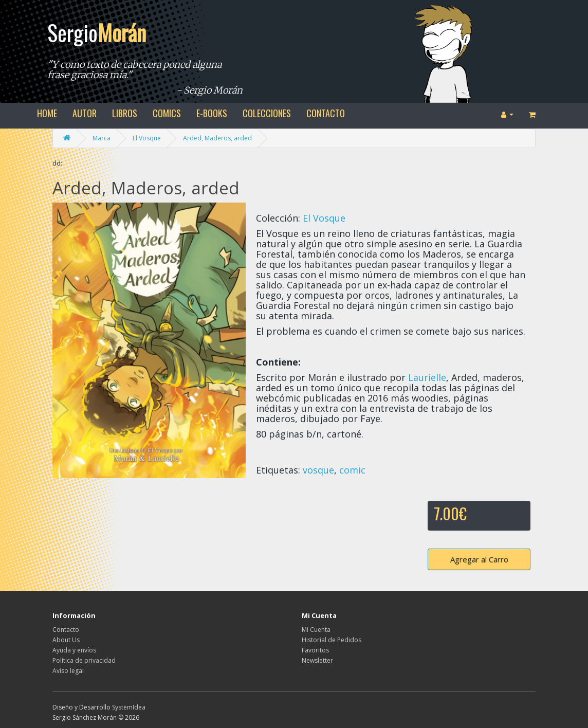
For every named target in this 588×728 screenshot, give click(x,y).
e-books (212, 113)
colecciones (267, 113)
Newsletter (317, 660)
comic (352, 470)
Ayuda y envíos (74, 650)
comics (167, 113)
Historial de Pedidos (332, 640)
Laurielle (427, 377)
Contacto (66, 630)
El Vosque (147, 138)
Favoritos (315, 650)
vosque (318, 470)
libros (125, 113)
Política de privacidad (84, 660)
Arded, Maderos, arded (217, 138)
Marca (102, 138)
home (47, 113)
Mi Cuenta (316, 630)
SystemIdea (129, 707)
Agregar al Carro (479, 559)
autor (85, 113)
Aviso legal (68, 671)
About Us (66, 640)
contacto (326, 113)
